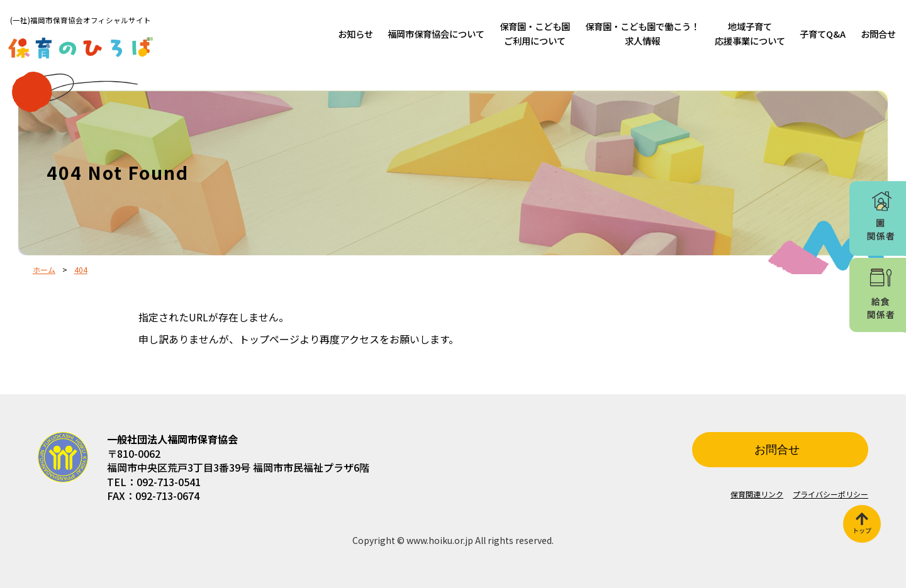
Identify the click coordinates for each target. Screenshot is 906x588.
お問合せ (878, 34)
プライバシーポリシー (830, 494)
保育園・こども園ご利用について (535, 33)
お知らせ (355, 34)
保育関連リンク (757, 494)
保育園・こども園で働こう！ (642, 33)
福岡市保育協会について (436, 34)
